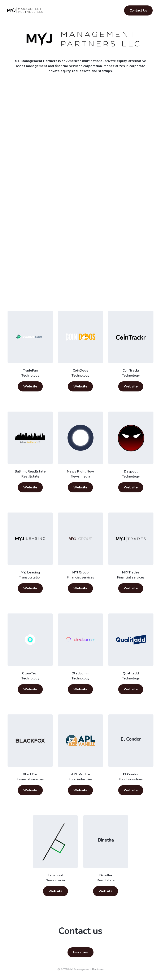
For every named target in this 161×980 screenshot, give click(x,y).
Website (30, 386)
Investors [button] (80, 952)
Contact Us (138, 10)
